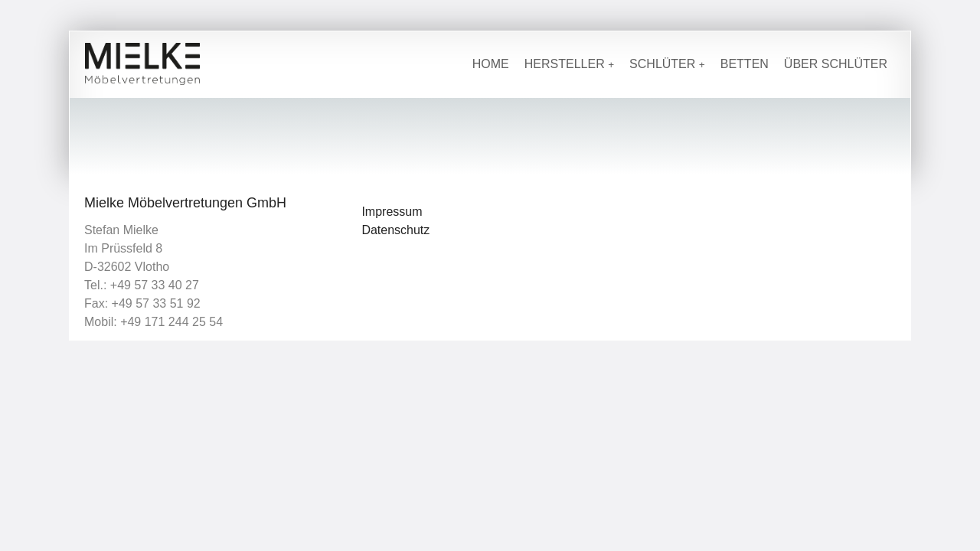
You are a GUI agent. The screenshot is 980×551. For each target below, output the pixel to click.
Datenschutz (395, 230)
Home (491, 64)
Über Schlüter (836, 64)
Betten (745, 64)
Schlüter (667, 64)
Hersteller (569, 64)
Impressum (392, 212)
